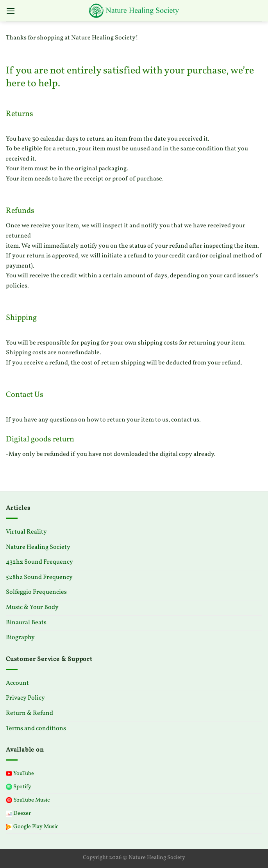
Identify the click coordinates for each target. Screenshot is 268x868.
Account (17, 683)
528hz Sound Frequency (39, 577)
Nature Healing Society (38, 547)
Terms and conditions (36, 729)
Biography (20, 638)
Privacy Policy (25, 698)
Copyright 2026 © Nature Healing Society (134, 857)
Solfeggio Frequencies (36, 592)
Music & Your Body (32, 607)
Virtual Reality (26, 532)
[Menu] (11, 11)
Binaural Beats (26, 623)
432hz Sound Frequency (39, 562)
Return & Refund (29, 713)
